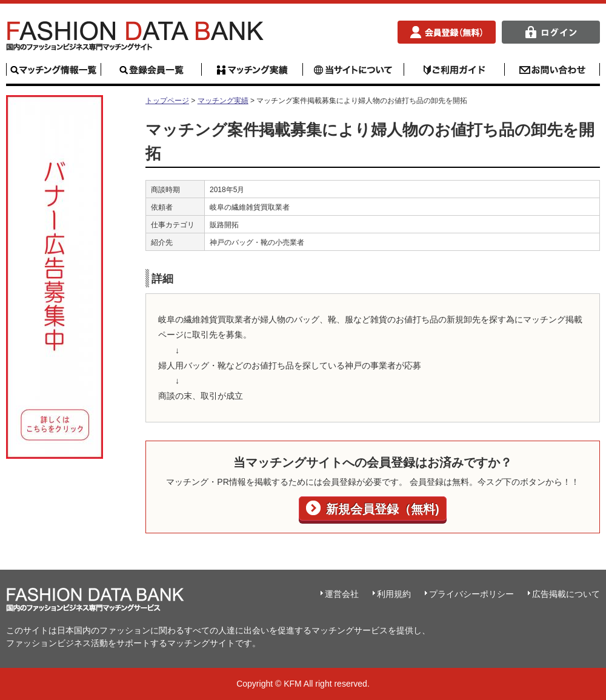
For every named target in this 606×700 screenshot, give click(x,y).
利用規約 (394, 594)
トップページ (167, 101)
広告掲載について (566, 594)
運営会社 (342, 594)
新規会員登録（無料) (381, 509)
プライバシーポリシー (471, 594)
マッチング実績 (223, 101)
